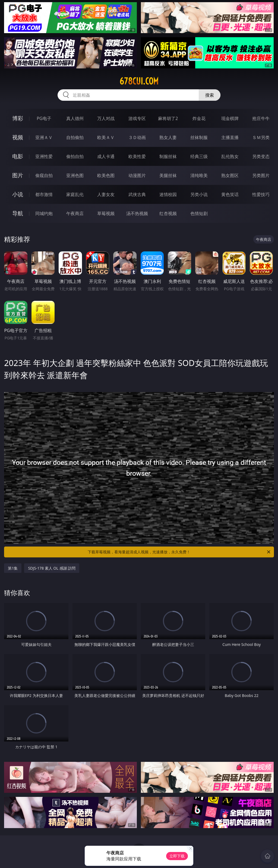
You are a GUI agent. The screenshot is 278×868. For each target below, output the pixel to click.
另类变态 (261, 156)
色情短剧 (199, 213)
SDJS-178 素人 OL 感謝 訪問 (52, 568)
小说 (18, 194)
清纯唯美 (199, 175)
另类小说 (199, 194)
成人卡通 (106, 156)
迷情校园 (168, 194)
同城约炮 (44, 213)
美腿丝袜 (168, 175)
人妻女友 (106, 194)
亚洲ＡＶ (44, 137)
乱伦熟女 (230, 156)
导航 (18, 213)
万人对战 (106, 118)
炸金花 (199, 118)
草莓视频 (106, 213)
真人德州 (75, 118)
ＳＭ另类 (261, 137)
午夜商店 (75, 213)
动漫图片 (137, 175)
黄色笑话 (230, 194)
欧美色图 (106, 175)
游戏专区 (137, 118)
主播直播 (230, 137)
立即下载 (177, 856)
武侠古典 (137, 194)
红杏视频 (168, 213)
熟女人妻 (168, 137)
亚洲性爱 (44, 156)
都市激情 (44, 194)
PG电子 (44, 118)
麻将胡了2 (168, 118)
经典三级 (199, 156)
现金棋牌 (230, 118)
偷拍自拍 (75, 156)
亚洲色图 (75, 175)
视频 (18, 137)
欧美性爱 (137, 156)
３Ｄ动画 (137, 137)
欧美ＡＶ (106, 137)
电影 (18, 156)
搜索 (210, 95)
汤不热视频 (137, 213)
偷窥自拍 (44, 175)
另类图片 (261, 175)
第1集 (13, 568)
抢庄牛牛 (261, 118)
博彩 (18, 118)
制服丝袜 (168, 156)
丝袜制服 (199, 137)
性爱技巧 (261, 194)
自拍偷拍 (75, 137)
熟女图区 (230, 175)
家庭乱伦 (75, 194)
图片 (18, 175)
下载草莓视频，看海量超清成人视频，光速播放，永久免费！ (179, 552)
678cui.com (139, 81)
